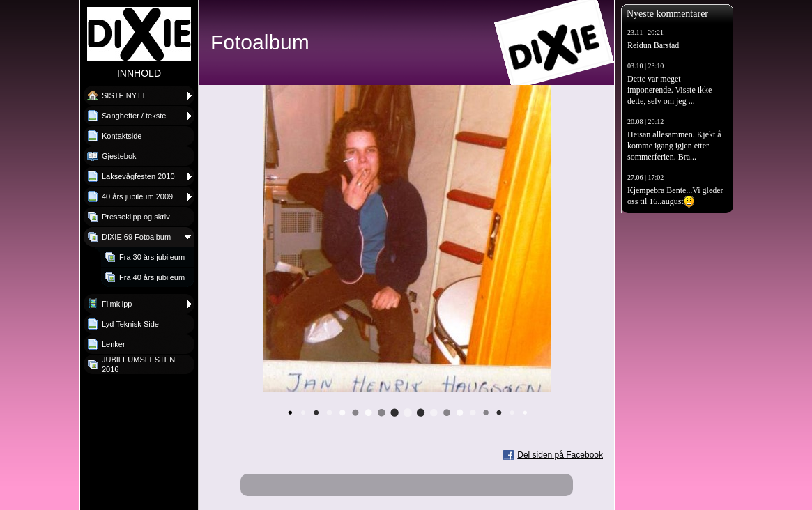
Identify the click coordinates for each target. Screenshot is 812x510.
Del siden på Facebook (560, 455)
